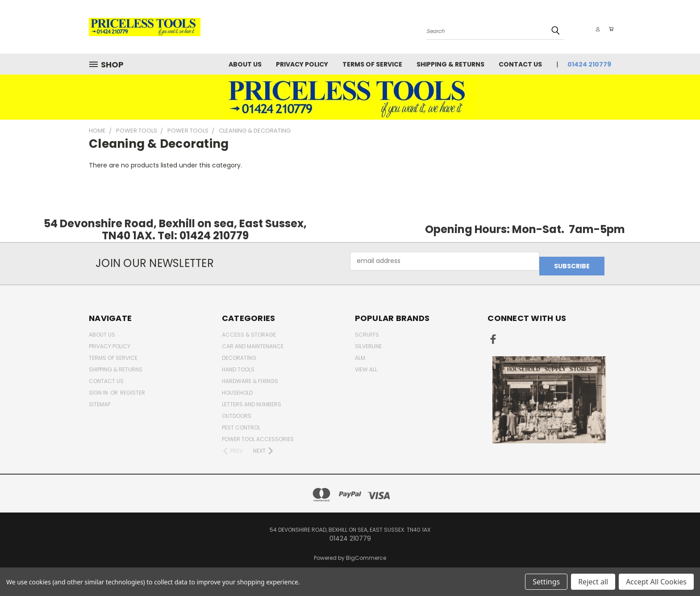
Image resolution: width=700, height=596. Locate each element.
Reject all (593, 582)
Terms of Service (372, 64)
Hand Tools (238, 365)
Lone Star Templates (366, 565)
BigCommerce (366, 553)
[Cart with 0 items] (609, 29)
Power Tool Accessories (258, 434)
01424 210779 (589, 64)
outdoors (237, 411)
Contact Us (520, 64)
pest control (241, 423)
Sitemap (100, 399)
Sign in (99, 388)
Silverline (368, 341)
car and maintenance (253, 341)
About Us (245, 64)
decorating (239, 353)
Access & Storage (249, 330)
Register (133, 388)
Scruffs (367, 330)
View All (366, 365)
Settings (546, 582)
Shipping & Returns (450, 64)
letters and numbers (252, 399)
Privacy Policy (302, 64)
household (237, 388)
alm (360, 353)
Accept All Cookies (656, 582)
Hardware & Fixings (250, 376)
